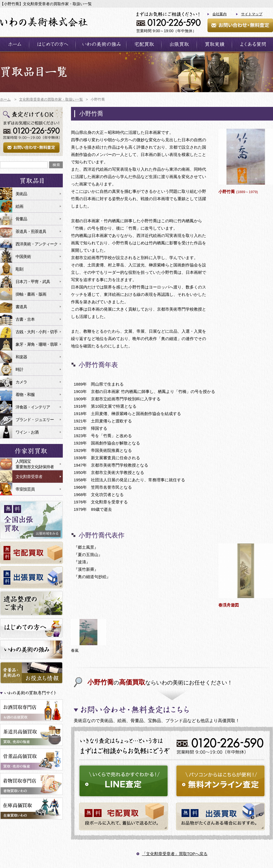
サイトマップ (252, 14)
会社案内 (219, 14)
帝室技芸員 (25, 489)
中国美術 (23, 256)
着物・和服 (25, 394)
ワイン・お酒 (27, 432)
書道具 (21, 307)
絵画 (19, 206)
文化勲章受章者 (29, 477)
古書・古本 (25, 319)
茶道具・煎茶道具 (31, 231)
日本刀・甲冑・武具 (33, 282)
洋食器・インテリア (33, 407)
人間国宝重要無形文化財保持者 (35, 464)
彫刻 (19, 269)
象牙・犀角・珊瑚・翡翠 (37, 344)
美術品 (21, 194)
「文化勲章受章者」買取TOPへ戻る (175, 854)
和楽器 (21, 357)
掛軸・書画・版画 (31, 294)
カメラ (21, 382)
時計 (19, 369)
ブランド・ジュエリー (35, 420)
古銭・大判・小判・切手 (37, 332)
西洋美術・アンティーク (37, 244)
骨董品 (21, 219)
